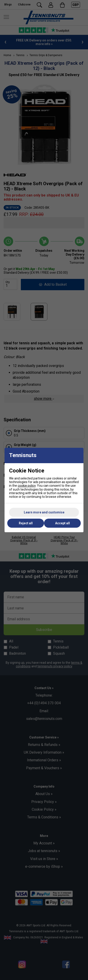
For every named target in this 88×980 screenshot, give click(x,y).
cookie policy (27, 486)
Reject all (26, 523)
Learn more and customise (44, 512)
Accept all (62, 523)
